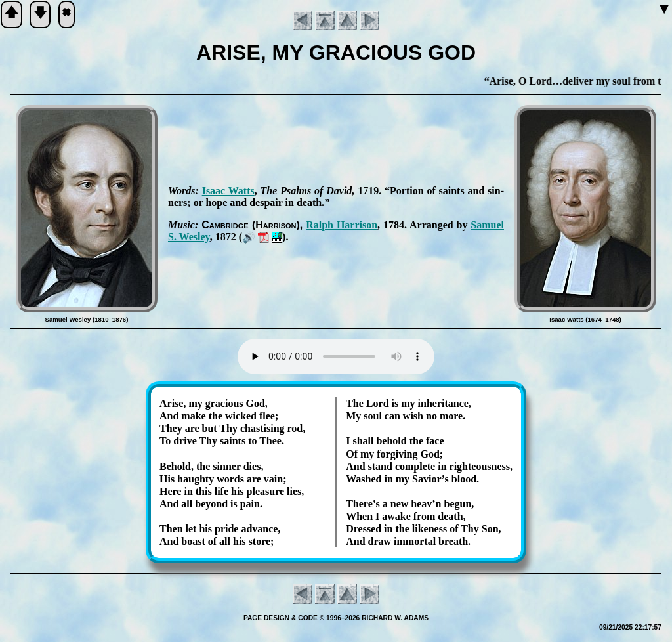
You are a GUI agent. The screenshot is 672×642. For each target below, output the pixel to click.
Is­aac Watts (228, 191)
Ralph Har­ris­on (342, 225)
